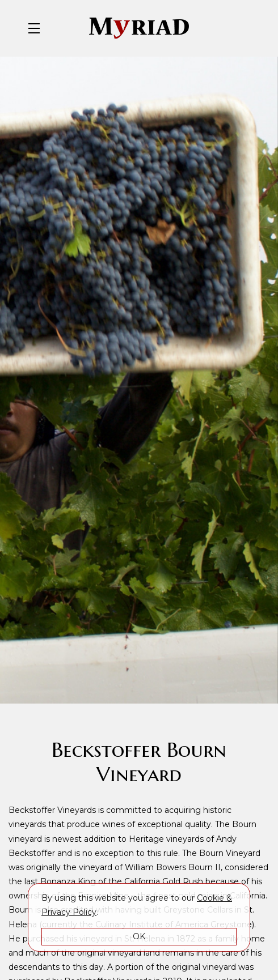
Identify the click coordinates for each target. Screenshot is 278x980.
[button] (37, 28)
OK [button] (139, 936)
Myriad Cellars (139, 28)
